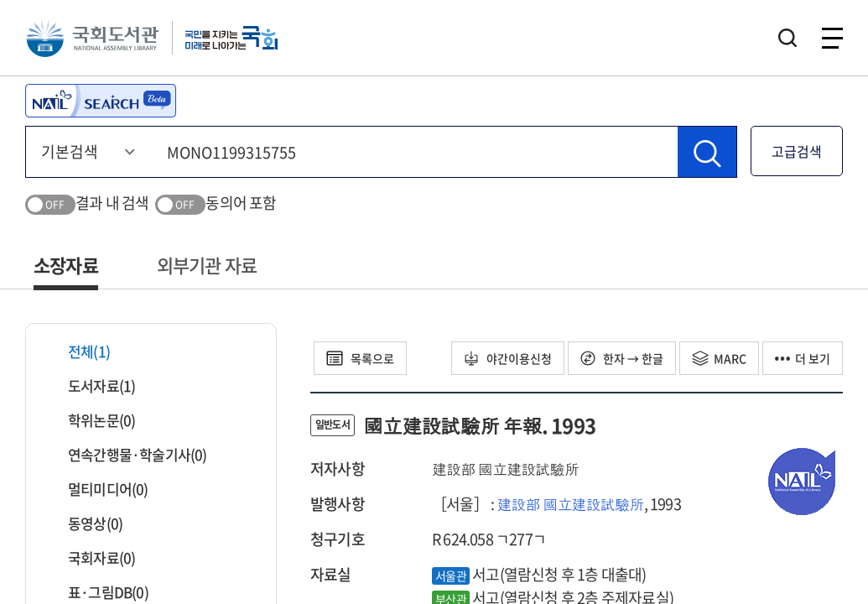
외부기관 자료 (207, 265)
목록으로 (360, 358)
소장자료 (66, 265)
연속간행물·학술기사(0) (127, 454)
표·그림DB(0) (98, 592)
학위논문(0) (91, 420)
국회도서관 (92, 38)
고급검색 (797, 151)
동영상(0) (85, 523)
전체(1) (78, 351)
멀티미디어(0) (98, 489)
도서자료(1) (91, 385)
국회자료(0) (91, 557)
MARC (719, 358)
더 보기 (803, 358)
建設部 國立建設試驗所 (570, 504)
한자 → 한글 (622, 358)
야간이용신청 (508, 358)
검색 (787, 38)
